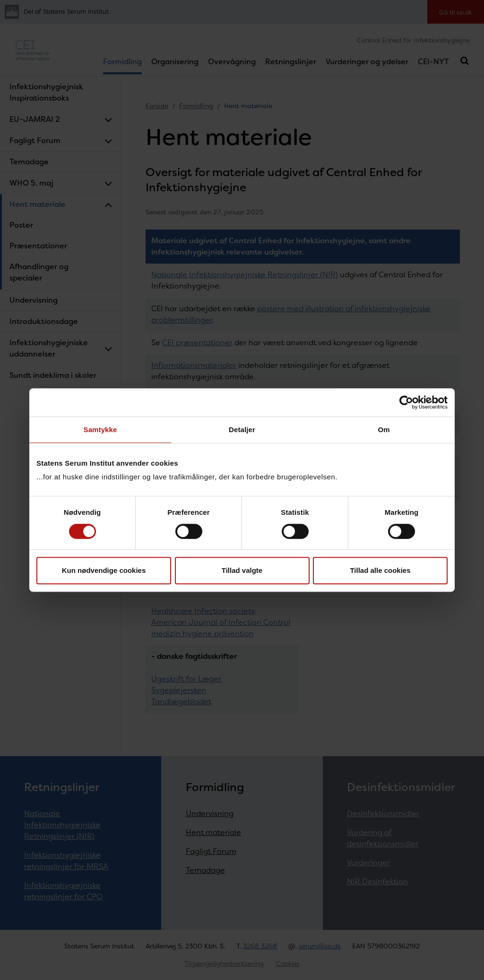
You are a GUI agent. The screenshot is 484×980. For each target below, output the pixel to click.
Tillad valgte (242, 570)
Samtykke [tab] (100, 430)
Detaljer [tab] (242, 430)
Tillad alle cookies (380, 570)
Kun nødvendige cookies (104, 570)
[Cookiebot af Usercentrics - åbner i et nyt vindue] (406, 402)
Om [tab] (384, 430)
